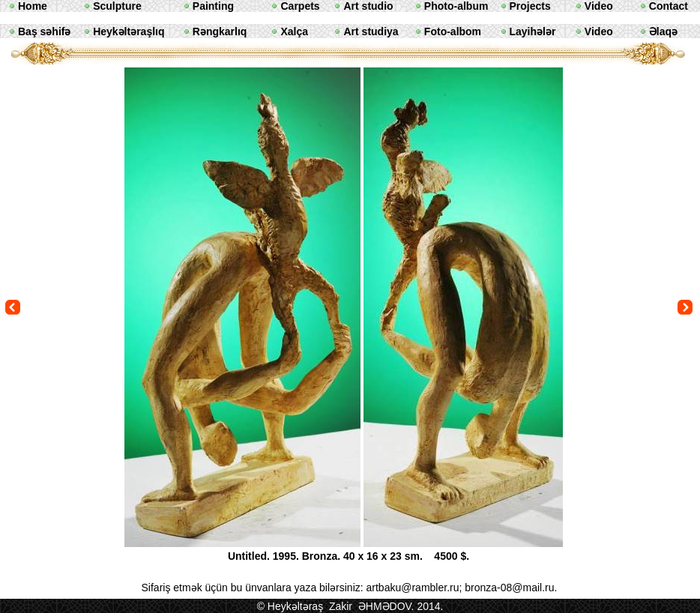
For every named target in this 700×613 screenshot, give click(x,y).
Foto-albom (453, 31)
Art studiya (371, 31)
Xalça (294, 31)
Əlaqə (663, 31)
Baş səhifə (44, 31)
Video (599, 31)
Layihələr (533, 31)
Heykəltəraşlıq (129, 31)
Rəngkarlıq (220, 31)
